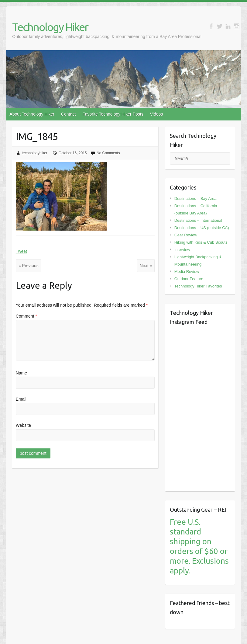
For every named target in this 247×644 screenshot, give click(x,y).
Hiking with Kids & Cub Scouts (201, 242)
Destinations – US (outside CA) (202, 228)
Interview (182, 250)
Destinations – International (198, 220)
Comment (26, 316)
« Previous (29, 266)
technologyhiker (35, 153)
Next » (146, 266)
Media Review (187, 272)
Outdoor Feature (189, 279)
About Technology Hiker (32, 114)
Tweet (21, 251)
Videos (157, 114)
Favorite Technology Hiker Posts (113, 114)
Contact (68, 114)
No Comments (108, 153)
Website (23, 425)
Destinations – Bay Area (196, 198)
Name (21, 373)
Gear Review (186, 235)
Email (21, 399)
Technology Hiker (50, 27)
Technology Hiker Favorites (198, 286)
